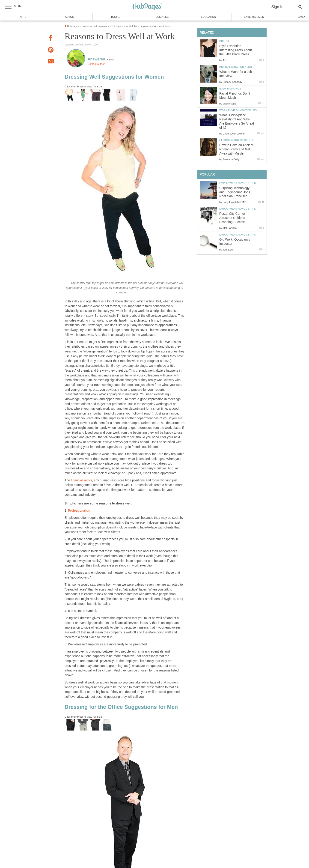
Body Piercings (230, 89)
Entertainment (255, 17)
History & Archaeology (236, 140)
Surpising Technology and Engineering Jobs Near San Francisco (235, 192)
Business (162, 17)
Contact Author (96, 64)
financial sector (82, 480)
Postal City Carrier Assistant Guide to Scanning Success (232, 218)
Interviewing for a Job (236, 67)
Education (208, 17)
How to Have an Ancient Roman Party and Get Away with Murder (236, 149)
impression (156, 399)
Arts (23, 17)
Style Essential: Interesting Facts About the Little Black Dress (236, 50)
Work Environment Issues (238, 110)
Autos (69, 17)
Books (116, 17)
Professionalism (79, 511)
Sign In (277, 7)
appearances (168, 325)
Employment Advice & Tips (238, 183)
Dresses (225, 41)
